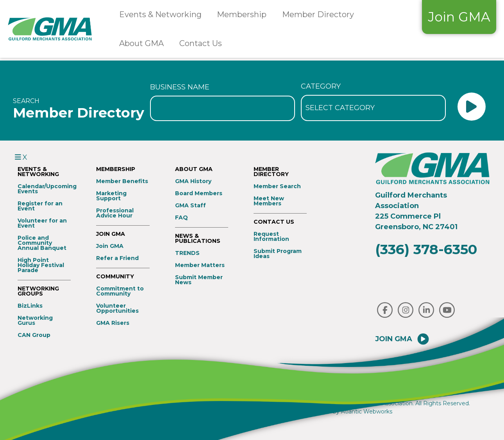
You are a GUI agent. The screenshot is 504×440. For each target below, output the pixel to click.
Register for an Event (40, 206)
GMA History (193, 181)
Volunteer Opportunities (117, 308)
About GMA (141, 43)
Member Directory (318, 14)
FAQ (181, 218)
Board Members (199, 193)
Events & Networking (160, 14)
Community (115, 277)
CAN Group (34, 335)
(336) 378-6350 (426, 249)
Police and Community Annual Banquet (42, 243)
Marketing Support (111, 196)
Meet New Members (269, 201)
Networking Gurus (35, 321)
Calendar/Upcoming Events (44, 189)
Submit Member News (199, 280)
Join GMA (459, 17)
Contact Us (201, 43)
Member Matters (200, 265)
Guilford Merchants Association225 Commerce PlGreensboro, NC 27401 (416, 211)
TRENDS (187, 253)
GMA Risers (113, 323)
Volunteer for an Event (42, 223)
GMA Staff (190, 206)
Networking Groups (38, 291)
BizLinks (30, 306)
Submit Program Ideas (278, 254)
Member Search (277, 186)
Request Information (271, 237)
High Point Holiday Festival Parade (41, 265)
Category (321, 86)
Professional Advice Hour (115, 213)
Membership (242, 14)
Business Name (180, 87)
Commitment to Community (120, 291)
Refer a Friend (117, 258)
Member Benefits (122, 181)
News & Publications (198, 239)
